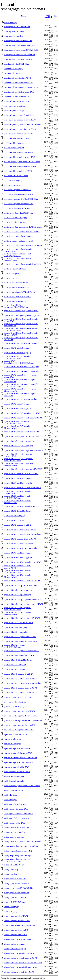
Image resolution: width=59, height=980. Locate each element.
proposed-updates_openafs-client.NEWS (19, 711)
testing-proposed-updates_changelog (18, 851)
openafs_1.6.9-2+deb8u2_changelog (18, 348)
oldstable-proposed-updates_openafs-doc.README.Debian (18, 255)
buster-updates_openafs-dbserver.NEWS (19, 45)
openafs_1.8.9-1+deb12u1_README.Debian (21, 548)
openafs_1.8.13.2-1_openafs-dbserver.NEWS (21, 641)
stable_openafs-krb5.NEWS (15, 823)
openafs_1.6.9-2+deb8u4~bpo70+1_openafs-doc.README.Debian (21, 385)
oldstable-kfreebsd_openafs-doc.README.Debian (23, 227)
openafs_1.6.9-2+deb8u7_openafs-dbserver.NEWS (23, 418)
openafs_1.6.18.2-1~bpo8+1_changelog (19, 441)
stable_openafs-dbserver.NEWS (16, 809)
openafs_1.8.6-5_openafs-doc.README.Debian (22, 534)
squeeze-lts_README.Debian (16, 734)
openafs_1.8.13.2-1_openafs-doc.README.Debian (15, 646)
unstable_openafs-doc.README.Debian (19, 925)
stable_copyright (10, 800)
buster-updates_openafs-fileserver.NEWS (20, 55)
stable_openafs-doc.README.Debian (18, 814)
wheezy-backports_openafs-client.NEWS (20, 953)
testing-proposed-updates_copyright (18, 856)
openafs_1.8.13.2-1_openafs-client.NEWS (20, 637)
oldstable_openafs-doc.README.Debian (20, 292)
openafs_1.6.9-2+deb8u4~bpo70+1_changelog (22, 367)
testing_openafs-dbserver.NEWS (16, 883)
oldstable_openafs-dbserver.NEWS (17, 287)
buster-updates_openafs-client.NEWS (18, 41)
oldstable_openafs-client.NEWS (16, 283)
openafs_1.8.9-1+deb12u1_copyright (18, 558)
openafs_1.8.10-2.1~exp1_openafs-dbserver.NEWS (23, 604)
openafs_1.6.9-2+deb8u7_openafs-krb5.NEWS (22, 432)
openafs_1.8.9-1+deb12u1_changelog (18, 553)
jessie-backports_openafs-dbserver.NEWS (20, 120)
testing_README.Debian (14, 865)
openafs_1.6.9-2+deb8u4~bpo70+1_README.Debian (19, 362)
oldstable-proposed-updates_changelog (19, 236)
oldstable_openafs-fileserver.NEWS (18, 297)
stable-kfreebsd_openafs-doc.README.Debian (22, 786)
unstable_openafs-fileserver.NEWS (17, 930)
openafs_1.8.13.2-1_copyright (15, 632)
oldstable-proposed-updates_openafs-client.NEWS (23, 246)
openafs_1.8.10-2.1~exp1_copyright (18, 595)
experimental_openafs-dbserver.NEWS (19, 83)
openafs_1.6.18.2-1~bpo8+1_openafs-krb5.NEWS (23, 469)
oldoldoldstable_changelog (14, 143)
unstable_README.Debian (15, 902)
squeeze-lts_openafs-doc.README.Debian (20, 758)
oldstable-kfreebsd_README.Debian (18, 213)
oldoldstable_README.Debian (16, 176)
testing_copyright (11, 874)
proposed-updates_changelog (15, 702)
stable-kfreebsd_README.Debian (17, 772)
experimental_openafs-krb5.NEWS (17, 97)
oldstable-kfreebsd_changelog (15, 218)
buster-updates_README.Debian (17, 27)
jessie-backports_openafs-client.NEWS (19, 115)
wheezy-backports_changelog (15, 944)
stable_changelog (11, 795)
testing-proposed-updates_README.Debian (21, 846)
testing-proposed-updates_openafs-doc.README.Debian (17, 860)
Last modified (48, 16)
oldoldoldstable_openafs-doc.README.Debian (22, 162)
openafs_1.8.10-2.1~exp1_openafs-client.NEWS (22, 599)
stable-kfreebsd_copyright (14, 781)
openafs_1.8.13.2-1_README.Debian (19, 623)
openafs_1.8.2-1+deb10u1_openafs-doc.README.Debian (18, 497)
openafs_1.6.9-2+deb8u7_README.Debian (21, 399)
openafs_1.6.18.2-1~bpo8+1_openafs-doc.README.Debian (18, 460)
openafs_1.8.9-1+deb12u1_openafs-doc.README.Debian (18, 571)
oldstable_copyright (12, 278)
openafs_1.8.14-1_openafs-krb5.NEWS (19, 693)
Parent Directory (10, 23)
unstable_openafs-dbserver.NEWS (17, 921)
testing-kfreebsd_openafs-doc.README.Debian (22, 842)
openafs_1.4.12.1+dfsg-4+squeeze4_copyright (22, 315)
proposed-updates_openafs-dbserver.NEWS (20, 716)
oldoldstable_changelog (13, 180)
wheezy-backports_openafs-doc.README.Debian (23, 963)
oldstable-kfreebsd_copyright (15, 222)
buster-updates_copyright (14, 36)
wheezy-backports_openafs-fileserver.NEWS (21, 967)
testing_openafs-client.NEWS (15, 879)
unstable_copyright (11, 911)
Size (56, 16)
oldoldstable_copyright (13, 185)
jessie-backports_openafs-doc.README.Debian (22, 124)
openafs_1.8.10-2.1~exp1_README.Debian (21, 585)
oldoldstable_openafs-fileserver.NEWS (19, 204)
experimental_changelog (13, 69)
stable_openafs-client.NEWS (15, 804)
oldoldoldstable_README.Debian (17, 138)
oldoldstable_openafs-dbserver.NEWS (18, 194)
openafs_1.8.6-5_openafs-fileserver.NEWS (20, 539)
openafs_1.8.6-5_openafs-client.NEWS (19, 525)
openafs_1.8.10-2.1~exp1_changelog (18, 590)
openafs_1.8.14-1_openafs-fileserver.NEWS (21, 688)
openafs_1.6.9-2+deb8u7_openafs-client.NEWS (22, 413)
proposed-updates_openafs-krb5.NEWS (19, 730)
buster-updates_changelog (14, 31)
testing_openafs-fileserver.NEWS (17, 893)
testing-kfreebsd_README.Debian (18, 828)
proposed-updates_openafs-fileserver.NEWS (21, 725)
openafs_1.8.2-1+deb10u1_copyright (18, 483)
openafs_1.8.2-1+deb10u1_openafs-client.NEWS (23, 488)
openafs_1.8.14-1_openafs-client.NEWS (19, 674)
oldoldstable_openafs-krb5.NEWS (17, 208)
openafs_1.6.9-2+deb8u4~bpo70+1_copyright (21, 371)
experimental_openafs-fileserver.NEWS (19, 92)
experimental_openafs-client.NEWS (18, 78)
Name (23, 16)
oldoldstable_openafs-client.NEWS (17, 190)
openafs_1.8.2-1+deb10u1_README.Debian (21, 474)
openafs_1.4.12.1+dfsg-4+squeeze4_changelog (22, 311)
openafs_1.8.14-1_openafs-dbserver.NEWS (20, 679)
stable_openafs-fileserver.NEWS (16, 818)
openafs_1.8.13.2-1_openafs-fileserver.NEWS (21, 651)
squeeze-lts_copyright (12, 744)
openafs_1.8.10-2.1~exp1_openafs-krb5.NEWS (22, 618)
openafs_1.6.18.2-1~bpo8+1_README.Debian (22, 436)
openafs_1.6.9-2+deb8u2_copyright (18, 353)
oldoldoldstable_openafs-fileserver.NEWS (20, 166)
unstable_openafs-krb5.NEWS (16, 935)
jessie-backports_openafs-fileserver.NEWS (20, 129)
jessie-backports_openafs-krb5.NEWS (18, 134)
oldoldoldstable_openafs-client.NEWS (19, 152)
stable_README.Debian (14, 790)
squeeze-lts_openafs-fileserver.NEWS (18, 762)
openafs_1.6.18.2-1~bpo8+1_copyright (19, 446)
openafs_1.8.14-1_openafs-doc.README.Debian (23, 683)
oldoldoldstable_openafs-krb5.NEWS (18, 171)
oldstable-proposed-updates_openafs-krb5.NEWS (23, 264)
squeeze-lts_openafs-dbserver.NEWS (18, 753)
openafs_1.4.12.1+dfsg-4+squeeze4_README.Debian (16, 306)
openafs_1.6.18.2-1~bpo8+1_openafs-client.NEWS (23, 450)
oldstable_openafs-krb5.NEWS (16, 301)
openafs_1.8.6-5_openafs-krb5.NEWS (18, 544)
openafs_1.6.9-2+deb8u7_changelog (18, 404)
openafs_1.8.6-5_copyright (14, 520)
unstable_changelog (12, 907)
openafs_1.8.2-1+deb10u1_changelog (18, 478)
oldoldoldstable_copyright (14, 148)
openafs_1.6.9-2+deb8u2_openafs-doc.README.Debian (17, 357)
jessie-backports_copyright (14, 111)
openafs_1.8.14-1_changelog (15, 665)
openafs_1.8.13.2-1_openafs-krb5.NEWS (20, 655)
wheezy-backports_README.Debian (18, 939)
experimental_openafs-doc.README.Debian (21, 87)
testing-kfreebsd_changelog (14, 832)
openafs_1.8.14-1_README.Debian (18, 660)
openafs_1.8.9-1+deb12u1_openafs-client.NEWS (23, 562)
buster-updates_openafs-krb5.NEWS (18, 59)
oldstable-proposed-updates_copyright (18, 241)
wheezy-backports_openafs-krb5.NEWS (19, 972)
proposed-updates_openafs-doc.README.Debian (23, 720)
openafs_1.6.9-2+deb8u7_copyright (18, 409)
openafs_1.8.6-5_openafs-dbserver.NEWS (20, 530)
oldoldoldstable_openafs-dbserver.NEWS (20, 157)
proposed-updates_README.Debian (18, 697)
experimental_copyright (13, 73)
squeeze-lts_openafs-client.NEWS (17, 748)
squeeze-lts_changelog (13, 739)
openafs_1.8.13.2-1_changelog (16, 627)
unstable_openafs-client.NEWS (16, 916)
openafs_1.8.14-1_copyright (15, 669)
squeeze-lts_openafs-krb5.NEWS (17, 767)
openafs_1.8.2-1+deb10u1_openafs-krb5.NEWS (22, 506)
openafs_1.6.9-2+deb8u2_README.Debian (21, 343)
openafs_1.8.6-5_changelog (14, 516)
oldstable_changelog (12, 273)
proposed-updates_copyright (15, 707)
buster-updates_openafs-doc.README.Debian (22, 50)
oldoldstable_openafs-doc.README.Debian (21, 199)
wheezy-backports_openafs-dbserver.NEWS (21, 958)
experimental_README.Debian (16, 64)
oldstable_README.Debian (15, 269)
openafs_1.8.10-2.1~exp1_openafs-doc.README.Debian (17, 609)
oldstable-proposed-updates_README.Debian (22, 232)
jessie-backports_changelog (14, 106)
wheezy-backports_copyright (15, 949)
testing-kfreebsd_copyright (14, 837)
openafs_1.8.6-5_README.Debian (18, 511)
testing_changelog (11, 869)
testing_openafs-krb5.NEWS (15, 897)
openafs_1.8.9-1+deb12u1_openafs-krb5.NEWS (22, 581)
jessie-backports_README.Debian (18, 101)
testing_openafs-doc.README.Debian (19, 888)
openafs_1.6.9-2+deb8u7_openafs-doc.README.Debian (17, 422)
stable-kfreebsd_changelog (14, 776)
